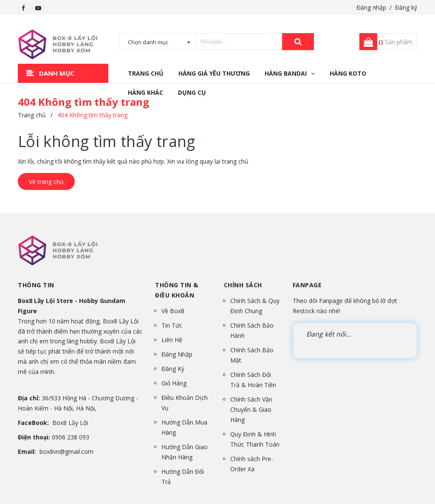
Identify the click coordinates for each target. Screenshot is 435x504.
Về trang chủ (46, 182)
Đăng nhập (371, 7)
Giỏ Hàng (174, 383)
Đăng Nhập (177, 354)
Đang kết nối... (329, 334)
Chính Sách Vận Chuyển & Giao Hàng (251, 409)
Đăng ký (406, 7)
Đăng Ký (173, 369)
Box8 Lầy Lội (70, 423)
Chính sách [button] (243, 285)
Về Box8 (173, 311)
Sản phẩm (395, 42)
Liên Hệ (172, 340)
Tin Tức (172, 325)
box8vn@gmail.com (66, 452)
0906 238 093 (71, 437)
